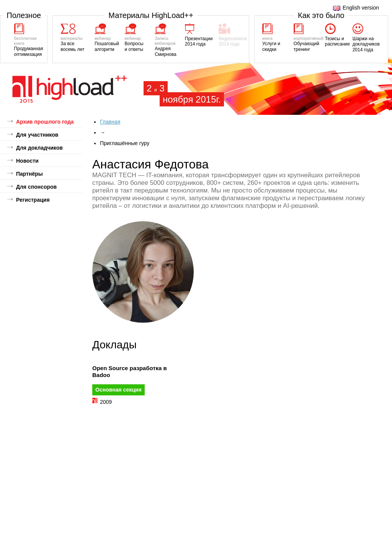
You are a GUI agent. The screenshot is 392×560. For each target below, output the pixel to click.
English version (356, 8)
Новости (27, 161)
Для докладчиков (39, 148)
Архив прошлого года (45, 122)
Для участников (37, 135)
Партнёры (29, 174)
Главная (110, 122)
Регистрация (33, 200)
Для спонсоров (36, 187)
